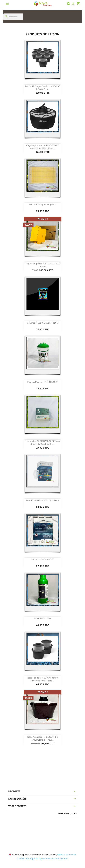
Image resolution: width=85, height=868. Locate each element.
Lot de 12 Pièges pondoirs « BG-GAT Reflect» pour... (42, 88)
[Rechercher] (13, 17)
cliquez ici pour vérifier (67, 855)
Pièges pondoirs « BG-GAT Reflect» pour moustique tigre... (42, 679)
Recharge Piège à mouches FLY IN (43, 323)
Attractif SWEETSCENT (43, 559)
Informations (67, 813)
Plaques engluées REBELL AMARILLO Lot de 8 (43, 265)
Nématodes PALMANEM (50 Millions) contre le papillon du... (43, 443)
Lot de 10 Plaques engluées (43, 204)
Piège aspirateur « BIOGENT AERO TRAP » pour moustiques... (42, 147)
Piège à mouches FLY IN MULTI (42, 382)
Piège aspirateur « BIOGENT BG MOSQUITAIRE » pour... (42, 738)
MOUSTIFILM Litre (43, 619)
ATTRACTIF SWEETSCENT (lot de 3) (42, 500)
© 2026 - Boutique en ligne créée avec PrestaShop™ (43, 858)
